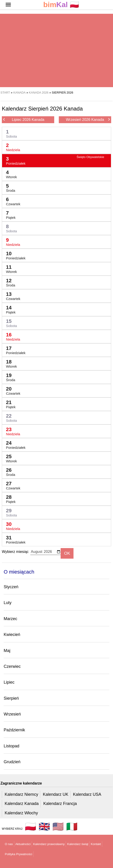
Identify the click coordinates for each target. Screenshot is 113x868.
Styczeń (11, 587)
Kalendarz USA (87, 794)
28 (9, 498)
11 (10, 268)
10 (14, 254)
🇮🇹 (72, 826)
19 (9, 376)
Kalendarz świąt (78, 844)
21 (9, 403)
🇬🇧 (44, 826)
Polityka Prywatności (18, 854)
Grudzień (12, 762)
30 (11, 525)
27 (11, 484)
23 (11, 430)
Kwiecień (12, 635)
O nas (9, 844)
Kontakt (96, 844)
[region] (56, 50)
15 (10, 322)
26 (9, 471)
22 (10, 417)
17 (14, 349)
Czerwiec (12, 666)
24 (14, 444)
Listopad (11, 746)
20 (11, 390)
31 (14, 539)
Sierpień (11, 698)
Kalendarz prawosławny (49, 844)
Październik (14, 730)
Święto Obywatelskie (90, 157)
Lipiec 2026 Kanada (24, 119)
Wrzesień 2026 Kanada (88, 119)
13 (11, 295)
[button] (8, 5)
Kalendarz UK (55, 794)
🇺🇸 (58, 826)
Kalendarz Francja (60, 804)
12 (9, 281)
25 (10, 457)
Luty (8, 603)
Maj (7, 651)
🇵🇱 (61, 5)
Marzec (10, 619)
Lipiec (9, 682)
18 (10, 363)
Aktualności (23, 844)
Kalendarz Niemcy (21, 794)
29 (10, 512)
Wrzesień (12, 714)
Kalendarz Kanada (22, 804)
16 (11, 336)
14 (9, 309)
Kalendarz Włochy (21, 813)
